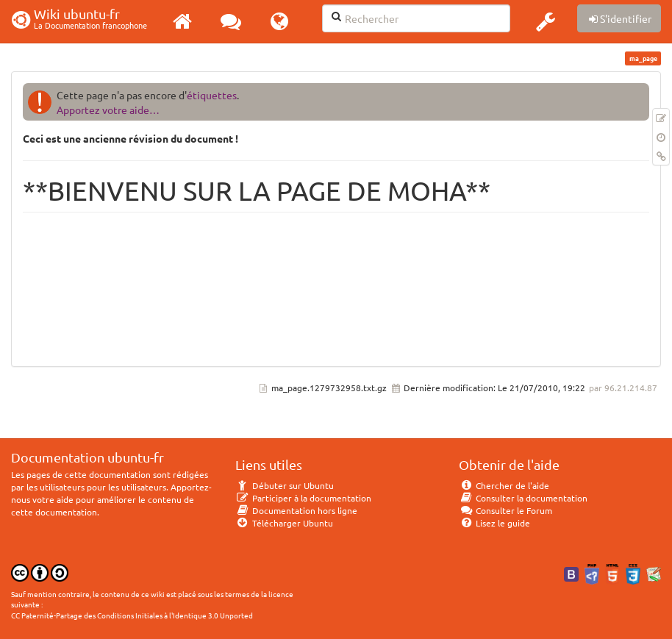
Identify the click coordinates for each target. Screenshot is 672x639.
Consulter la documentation (523, 498)
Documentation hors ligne (296, 510)
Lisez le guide (494, 523)
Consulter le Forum (505, 510)
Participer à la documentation (303, 498)
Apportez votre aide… (108, 110)
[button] (546, 21)
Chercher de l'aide (504, 485)
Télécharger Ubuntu (284, 523)
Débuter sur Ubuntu (285, 485)
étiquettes (212, 95)
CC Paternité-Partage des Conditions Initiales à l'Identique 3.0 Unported (132, 615)
